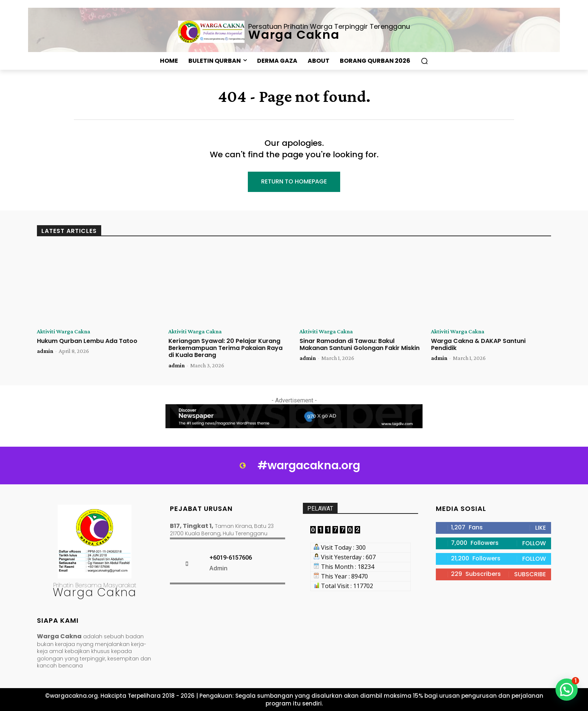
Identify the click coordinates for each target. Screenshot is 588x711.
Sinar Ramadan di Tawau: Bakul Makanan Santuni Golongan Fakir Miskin (360, 344)
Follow (534, 543)
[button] (424, 61)
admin (45, 351)
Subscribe (530, 574)
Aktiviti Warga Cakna (64, 332)
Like (541, 528)
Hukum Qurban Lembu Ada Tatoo (87, 341)
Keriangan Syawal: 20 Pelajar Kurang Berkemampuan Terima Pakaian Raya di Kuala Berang (225, 348)
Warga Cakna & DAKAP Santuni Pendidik (478, 344)
